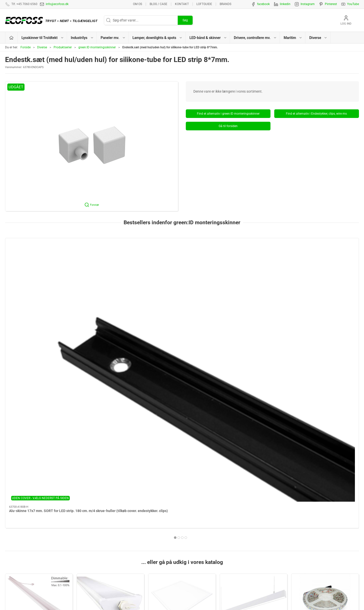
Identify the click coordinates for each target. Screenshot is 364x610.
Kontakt (182, 4)
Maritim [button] (293, 38)
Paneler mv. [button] (113, 38)
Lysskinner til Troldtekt (39, 419)
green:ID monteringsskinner (97, 47)
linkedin (285, 4)
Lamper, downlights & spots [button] (157, 38)
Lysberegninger (285, 513)
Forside (26, 47)
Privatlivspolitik (285, 528)
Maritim (110, 487)
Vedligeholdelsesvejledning (294, 544)
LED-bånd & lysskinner (202, 544)
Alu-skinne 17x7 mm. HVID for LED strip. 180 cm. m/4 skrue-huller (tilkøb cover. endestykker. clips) (108, 301)
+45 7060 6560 (238, 594)
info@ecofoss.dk (57, 4)
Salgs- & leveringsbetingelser (295, 536)
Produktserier (63, 47)
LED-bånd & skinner (325, 419)
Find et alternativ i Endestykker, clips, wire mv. (317, 114)
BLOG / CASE (158, 4)
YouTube (353, 4)
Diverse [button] (318, 38)
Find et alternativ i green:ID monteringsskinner (228, 114)
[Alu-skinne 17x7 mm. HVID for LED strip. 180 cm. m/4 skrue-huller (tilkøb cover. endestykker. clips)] (110, 264)
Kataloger (281, 552)
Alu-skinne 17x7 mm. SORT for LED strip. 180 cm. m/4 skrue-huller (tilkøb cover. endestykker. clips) (37, 301)
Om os (138, 4)
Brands (225, 4)
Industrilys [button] (82, 38)
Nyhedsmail (282, 560)
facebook (263, 4)
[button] (92, 146)
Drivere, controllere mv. (39, 487)
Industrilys (111, 419)
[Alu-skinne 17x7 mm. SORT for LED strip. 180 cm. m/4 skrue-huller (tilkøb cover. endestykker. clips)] (39, 264)
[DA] (53, 20)
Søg (185, 20)
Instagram (308, 4)
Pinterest (331, 4)
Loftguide (204, 4)
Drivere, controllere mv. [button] (255, 38)
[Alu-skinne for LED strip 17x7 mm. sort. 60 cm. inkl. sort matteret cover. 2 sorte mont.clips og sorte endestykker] (254, 264)
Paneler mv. (182, 419)
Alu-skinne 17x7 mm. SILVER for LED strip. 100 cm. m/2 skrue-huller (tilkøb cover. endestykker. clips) (181, 301)
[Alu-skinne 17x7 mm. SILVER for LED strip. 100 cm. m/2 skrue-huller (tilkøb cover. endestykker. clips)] (182, 264)
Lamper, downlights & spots (254, 419)
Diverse (42, 47)
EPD (188, 560)
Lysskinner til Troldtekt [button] (43, 38)
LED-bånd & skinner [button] (208, 38)
